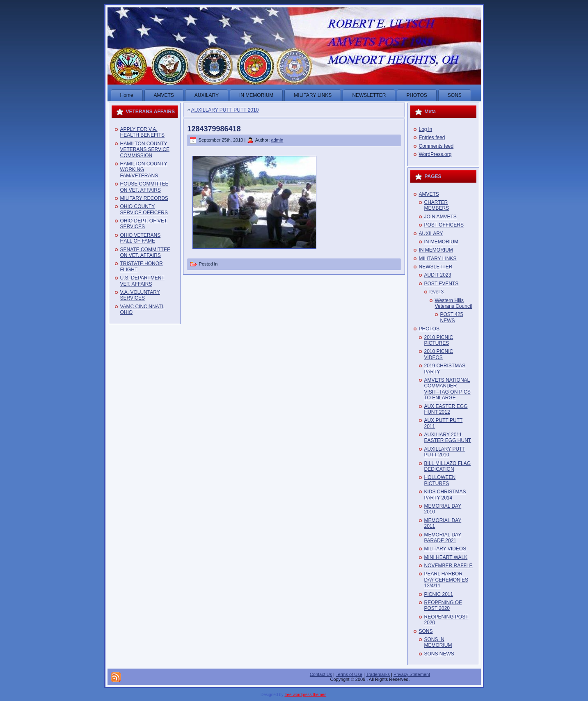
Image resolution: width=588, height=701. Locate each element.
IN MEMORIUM (441, 242)
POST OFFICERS (444, 225)
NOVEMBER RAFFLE (448, 566)
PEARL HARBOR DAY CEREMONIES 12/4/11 (446, 580)
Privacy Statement (412, 674)
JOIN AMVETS (440, 217)
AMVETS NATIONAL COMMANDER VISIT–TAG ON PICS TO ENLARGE (447, 389)
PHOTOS (429, 329)
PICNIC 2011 (439, 594)
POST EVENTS (442, 284)
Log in (426, 129)
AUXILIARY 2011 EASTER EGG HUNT (448, 438)
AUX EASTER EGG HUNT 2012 (446, 409)
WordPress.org (435, 154)
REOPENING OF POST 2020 (443, 605)
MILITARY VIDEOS (445, 549)
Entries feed (432, 137)
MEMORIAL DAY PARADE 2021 (443, 538)
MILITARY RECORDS (144, 198)
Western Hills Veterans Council (454, 303)
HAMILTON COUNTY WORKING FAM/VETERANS (144, 170)
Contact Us (321, 674)
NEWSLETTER (436, 267)
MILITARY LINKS (438, 259)
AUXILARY (431, 234)
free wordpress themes (305, 695)
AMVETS (429, 194)
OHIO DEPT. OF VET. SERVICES (144, 224)
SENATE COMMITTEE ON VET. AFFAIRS (145, 252)
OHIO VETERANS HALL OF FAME (141, 238)
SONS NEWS (439, 654)
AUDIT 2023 (438, 275)
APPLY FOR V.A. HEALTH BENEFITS (142, 132)
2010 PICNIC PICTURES (439, 340)
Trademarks (378, 674)
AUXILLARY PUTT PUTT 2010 (225, 110)
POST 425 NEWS (452, 317)
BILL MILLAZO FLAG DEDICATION (448, 466)
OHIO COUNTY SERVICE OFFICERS (144, 209)
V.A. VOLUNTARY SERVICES (140, 295)
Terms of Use (349, 674)
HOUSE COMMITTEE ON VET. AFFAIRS (144, 187)
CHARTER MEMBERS (437, 205)
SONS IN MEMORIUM (438, 642)
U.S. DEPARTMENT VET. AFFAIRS (142, 281)
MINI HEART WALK (446, 557)
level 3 (437, 292)
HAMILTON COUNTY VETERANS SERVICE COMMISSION (145, 150)
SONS (426, 631)
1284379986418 (214, 129)
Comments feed (436, 146)
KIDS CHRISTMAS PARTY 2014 (445, 495)
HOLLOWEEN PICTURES (440, 480)
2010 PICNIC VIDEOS (439, 354)
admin (277, 140)
